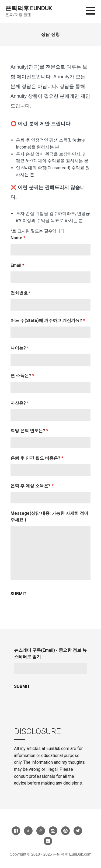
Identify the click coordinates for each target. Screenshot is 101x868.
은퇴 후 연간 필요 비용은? (37, 458)
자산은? (20, 403)
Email (17, 265)
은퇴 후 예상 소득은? (32, 486)
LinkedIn (48, 841)
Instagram (53, 831)
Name (18, 238)
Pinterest (65, 831)
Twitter (78, 831)
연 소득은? (22, 376)
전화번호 (21, 293)
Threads (28, 831)
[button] (93, 14)
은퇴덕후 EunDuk (29, 8)
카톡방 (41, 831)
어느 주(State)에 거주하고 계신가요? (48, 320)
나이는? (20, 348)
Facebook (16, 831)
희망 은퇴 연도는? (29, 431)
